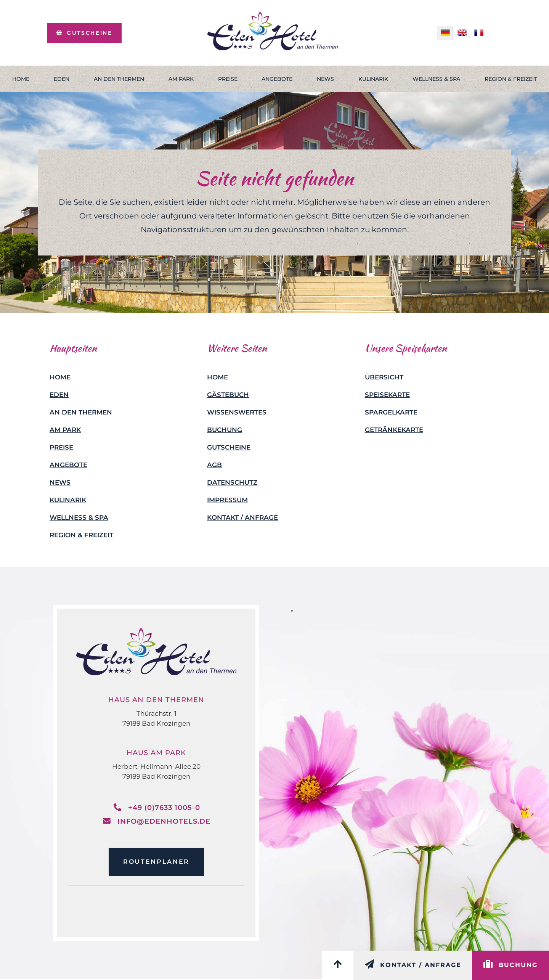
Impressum (227, 500)
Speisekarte (387, 395)
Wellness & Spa (436, 79)
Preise (228, 79)
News (325, 79)
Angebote (277, 79)
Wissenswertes (237, 412)
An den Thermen (119, 79)
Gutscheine (229, 447)
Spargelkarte (391, 412)
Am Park (181, 79)
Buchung (225, 430)
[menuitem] (445, 33)
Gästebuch (228, 395)
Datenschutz (232, 482)
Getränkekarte (394, 430)
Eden (62, 79)
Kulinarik (373, 79)
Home (21, 79)
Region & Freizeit (81, 535)
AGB (214, 465)
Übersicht (384, 377)
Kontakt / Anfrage (242, 517)
